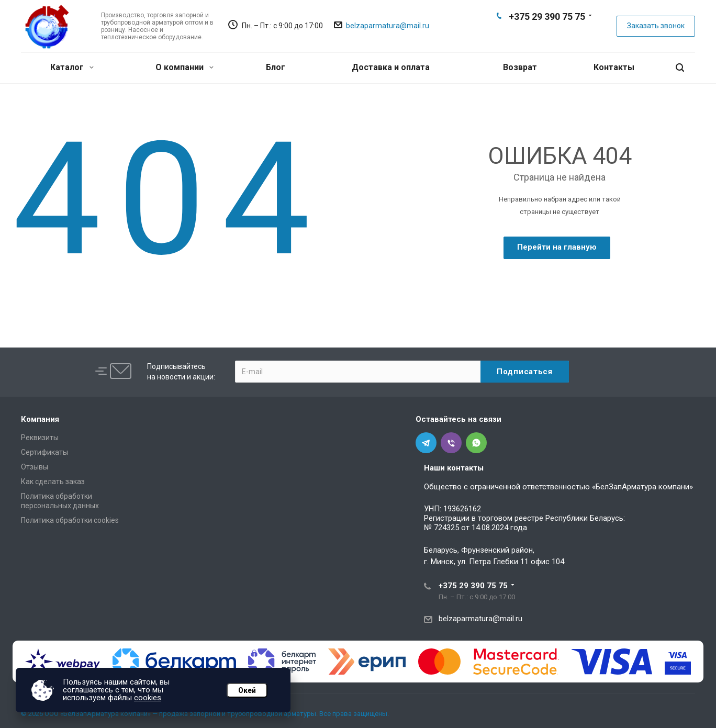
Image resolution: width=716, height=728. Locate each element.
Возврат (520, 67)
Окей (247, 690)
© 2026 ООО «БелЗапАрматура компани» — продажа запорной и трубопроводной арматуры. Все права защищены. (205, 714)
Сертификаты (44, 452)
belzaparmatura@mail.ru (388, 26)
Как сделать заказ (53, 481)
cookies (148, 698)
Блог (276, 67)
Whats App (563, 35)
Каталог (72, 67)
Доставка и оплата (391, 67)
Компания (40, 419)
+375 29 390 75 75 (547, 16)
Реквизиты (40, 438)
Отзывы (35, 467)
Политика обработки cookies (70, 520)
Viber (546, 35)
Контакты (614, 67)
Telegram (530, 35)
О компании (184, 67)
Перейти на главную (557, 247)
